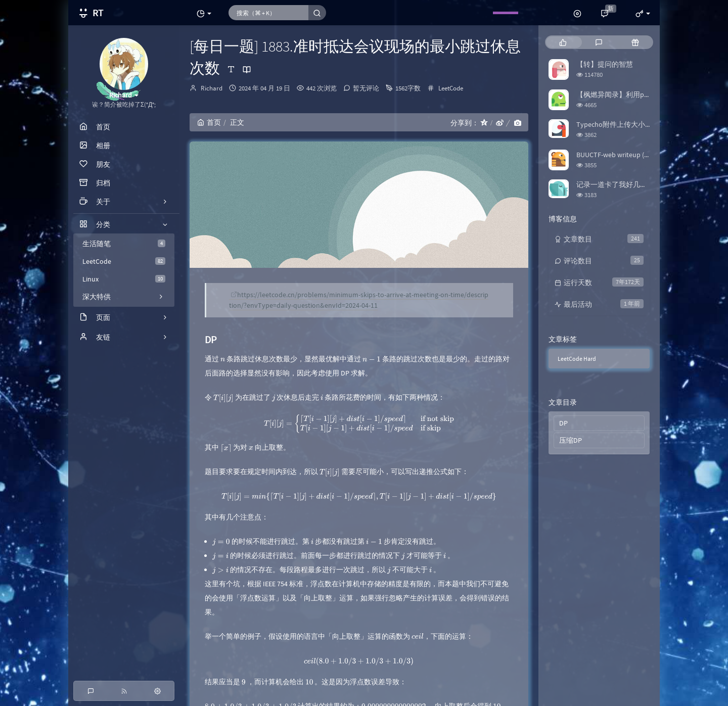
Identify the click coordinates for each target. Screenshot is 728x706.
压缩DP (571, 440)
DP (563, 423)
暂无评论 (366, 88)
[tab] (563, 42)
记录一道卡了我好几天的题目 (622, 184)
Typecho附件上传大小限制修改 (625, 124)
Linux (124, 279)
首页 (209, 122)
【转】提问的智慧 (605, 64)
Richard (212, 88)
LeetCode (124, 261)
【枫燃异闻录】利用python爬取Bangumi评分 (647, 95)
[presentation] (223, 359)
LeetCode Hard (577, 359)
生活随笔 (124, 244)
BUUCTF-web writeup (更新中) (622, 155)
